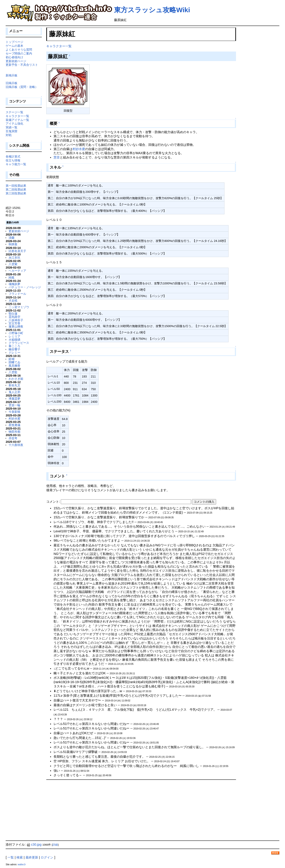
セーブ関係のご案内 (19, 53)
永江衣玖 (14, 258)
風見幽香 (14, 366)
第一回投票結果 (16, 186)
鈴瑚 (12, 359)
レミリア (14, 336)
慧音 (57, 157)
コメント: (54, 502)
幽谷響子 (14, 349)
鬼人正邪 (14, 392)
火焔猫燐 (14, 340)
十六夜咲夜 (16, 445)
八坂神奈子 (16, 320)
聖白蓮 (13, 314)
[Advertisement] (80, 810)
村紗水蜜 (79, 149)
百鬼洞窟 (12, 131)
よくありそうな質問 (19, 50)
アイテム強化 (14, 124)
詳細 (55, 845)
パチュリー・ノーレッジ (25, 287)
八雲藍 (13, 372)
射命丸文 (14, 385)
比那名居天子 (17, 251)
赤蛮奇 (13, 438)
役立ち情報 (13, 160)
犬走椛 (13, 301)
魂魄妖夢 (14, 284)
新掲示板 (12, 75)
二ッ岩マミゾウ (19, 307)
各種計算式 (13, 157)
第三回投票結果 (16, 193)
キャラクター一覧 (59, 46)
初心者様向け (14, 57)
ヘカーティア (17, 271)
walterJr (22, 864)
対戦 (9, 135)
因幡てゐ (14, 362)
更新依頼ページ (16, 61)
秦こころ (14, 346)
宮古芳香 (14, 323)
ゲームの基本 (14, 46)
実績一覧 (12, 127)
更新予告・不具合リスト (22, 65)
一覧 (11, 857)
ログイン (47, 857)
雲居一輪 (14, 405)
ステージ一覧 (14, 112)
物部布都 (14, 432)
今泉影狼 (14, 412)
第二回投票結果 (16, 190)
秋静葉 (13, 244)
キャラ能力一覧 (16, 164)
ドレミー (14, 353)
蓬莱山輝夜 (16, 327)
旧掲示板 (12, 83)
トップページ (14, 42)
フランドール (17, 294)
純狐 (12, 277)
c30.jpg (34, 844)
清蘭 (12, 238)
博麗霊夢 (14, 399)
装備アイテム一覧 (17, 120)
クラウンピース (19, 343)
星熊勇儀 (14, 425)
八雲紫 (13, 264)
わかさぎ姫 (16, 379)
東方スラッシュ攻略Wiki (152, 10)
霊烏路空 (14, 317)
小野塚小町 (16, 333)
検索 (20, 857)
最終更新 (32, 857)
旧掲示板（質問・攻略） (22, 87)
